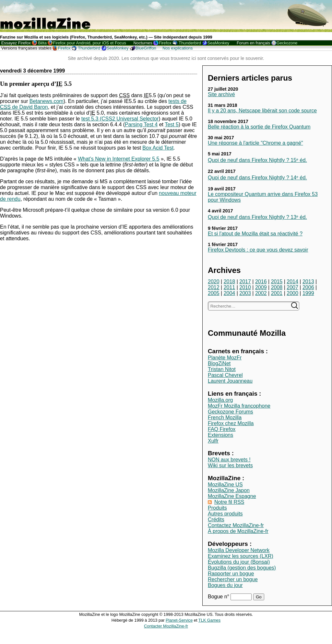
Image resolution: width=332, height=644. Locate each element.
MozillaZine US (225, 485)
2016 (261, 282)
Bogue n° (219, 597)
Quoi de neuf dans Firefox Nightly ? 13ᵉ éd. (257, 217)
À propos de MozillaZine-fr (238, 531)
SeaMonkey (219, 43)
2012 (214, 287)
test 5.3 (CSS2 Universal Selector (120, 119)
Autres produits (225, 514)
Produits (217, 508)
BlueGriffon (146, 48)
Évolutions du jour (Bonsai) (239, 562)
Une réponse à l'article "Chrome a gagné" (255, 143)
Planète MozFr (225, 358)
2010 (245, 287)
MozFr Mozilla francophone (239, 406)
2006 (308, 287)
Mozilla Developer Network (239, 550)
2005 (214, 293)
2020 (214, 282)
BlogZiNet (219, 363)
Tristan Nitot (222, 369)
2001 (277, 293)
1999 (308, 293)
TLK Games (209, 620)
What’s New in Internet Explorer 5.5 (119, 159)
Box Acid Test (158, 148)
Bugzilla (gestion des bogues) (242, 568)
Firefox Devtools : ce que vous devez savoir (258, 250)
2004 (230, 293)
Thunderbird (190, 43)
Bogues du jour (225, 585)
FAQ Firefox (222, 429)
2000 (292, 293)
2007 (292, 287)
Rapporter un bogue (231, 574)
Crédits (216, 520)
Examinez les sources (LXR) (241, 556)
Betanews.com (47, 101)
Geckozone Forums (231, 412)
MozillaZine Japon (229, 490)
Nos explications (178, 48)
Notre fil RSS (229, 502)
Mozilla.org (220, 400)
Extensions (220, 435)
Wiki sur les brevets (230, 465)
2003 (245, 293)
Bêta (42, 43)
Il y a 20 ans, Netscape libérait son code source (262, 111)
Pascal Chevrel (225, 375)
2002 (261, 293)
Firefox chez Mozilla (231, 423)
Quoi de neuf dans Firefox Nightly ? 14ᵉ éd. (257, 178)
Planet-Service (179, 620)
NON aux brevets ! (229, 460)
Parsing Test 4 (141, 124)
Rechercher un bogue (233, 579)
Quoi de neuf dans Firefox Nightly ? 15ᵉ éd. (257, 160)
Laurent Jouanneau (230, 381)
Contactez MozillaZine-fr (236, 525)
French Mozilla (225, 418)
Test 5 (172, 124)
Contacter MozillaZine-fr (166, 626)
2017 (245, 282)
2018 (230, 282)
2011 (230, 287)
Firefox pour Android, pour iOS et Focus (89, 43)
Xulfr (213, 441)
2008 (277, 287)
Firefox (165, 43)
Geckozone (287, 43)
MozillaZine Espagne (232, 496)
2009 (261, 287)
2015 (277, 282)
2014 (292, 282)
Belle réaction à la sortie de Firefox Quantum (259, 127)
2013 (308, 282)
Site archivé (221, 94)
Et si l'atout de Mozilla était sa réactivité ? (255, 234)
